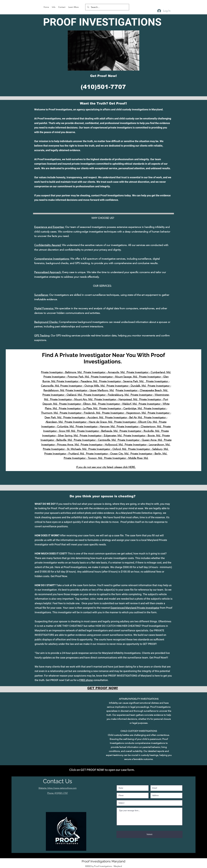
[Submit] (149, 834)
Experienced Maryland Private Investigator (135, 608)
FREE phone (86, 680)
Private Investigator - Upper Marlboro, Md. (90, 390)
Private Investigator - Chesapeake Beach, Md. (142, 390)
